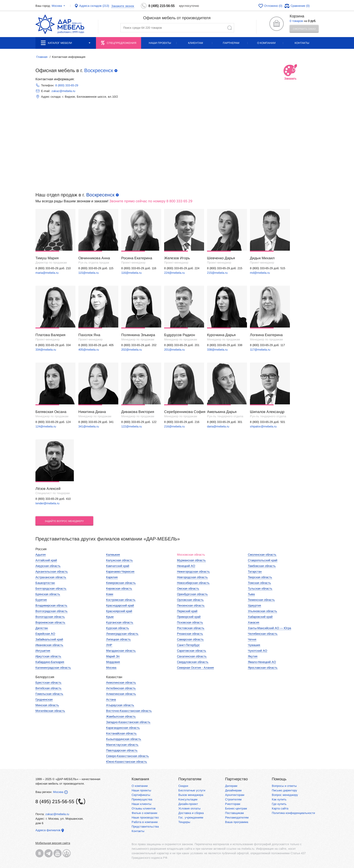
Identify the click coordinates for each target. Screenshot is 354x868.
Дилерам (231, 786)
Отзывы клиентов (144, 808)
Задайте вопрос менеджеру (64, 521)
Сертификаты (141, 795)
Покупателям (190, 779)
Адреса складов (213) (94, 6)
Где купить (279, 804)
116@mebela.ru (131, 273)
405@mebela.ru (89, 350)
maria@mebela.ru (47, 273)
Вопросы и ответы (284, 786)
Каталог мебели (66, 43)
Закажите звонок (123, 6)
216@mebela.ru (174, 426)
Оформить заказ (304, 29)
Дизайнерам (233, 790)
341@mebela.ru (89, 426)
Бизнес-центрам (236, 808)
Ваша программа (237, 822)
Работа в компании (145, 822)
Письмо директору (284, 790)
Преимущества (142, 799)
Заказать (290, 73)
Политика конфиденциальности (293, 813)
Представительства (145, 827)
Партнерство (236, 779)
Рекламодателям (237, 817)
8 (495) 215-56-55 (161, 6)
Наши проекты (160, 43)
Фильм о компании (144, 813)
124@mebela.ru (46, 426)
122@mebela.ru (132, 426)
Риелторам (233, 804)
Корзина (297, 16)
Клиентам (196, 43)
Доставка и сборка (191, 813)
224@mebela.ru (174, 273)
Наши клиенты (141, 804)
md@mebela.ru (260, 273)
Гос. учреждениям (191, 817)
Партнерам (231, 43)
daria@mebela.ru (218, 426)
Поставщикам (234, 813)
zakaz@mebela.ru (63, 91)
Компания (140, 779)
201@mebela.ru (174, 350)
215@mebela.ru (217, 273)
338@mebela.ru (217, 350)
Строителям (233, 799)
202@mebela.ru (132, 350)
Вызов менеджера (191, 795)
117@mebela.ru (260, 350)
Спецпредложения (122, 43)
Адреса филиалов (48, 830)
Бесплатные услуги (192, 790)
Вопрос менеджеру (285, 795)
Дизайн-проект (188, 804)
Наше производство (145, 817)
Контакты (302, 43)
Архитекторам (235, 795)
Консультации (188, 799)
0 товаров (296, 21)
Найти (229, 28)
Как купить (279, 799)
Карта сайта (280, 808)
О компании (266, 43)
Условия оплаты (189, 808)
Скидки (183, 786)
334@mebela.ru (46, 350)
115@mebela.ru (88, 273)
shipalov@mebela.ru (263, 426)
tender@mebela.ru (47, 503)
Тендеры (184, 822)
